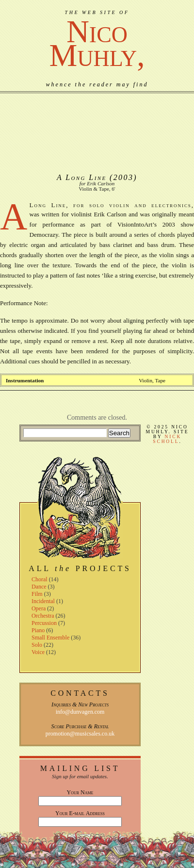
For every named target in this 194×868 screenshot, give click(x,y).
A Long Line (82, 177)
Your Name (80, 792)
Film (37, 594)
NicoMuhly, (97, 43)
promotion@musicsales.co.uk (80, 734)
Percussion (44, 623)
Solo (37, 645)
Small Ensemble (50, 638)
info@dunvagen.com (80, 712)
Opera (39, 608)
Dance (39, 587)
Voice (38, 652)
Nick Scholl (167, 439)
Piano (38, 630)
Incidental (43, 601)
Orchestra (43, 616)
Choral (40, 579)
